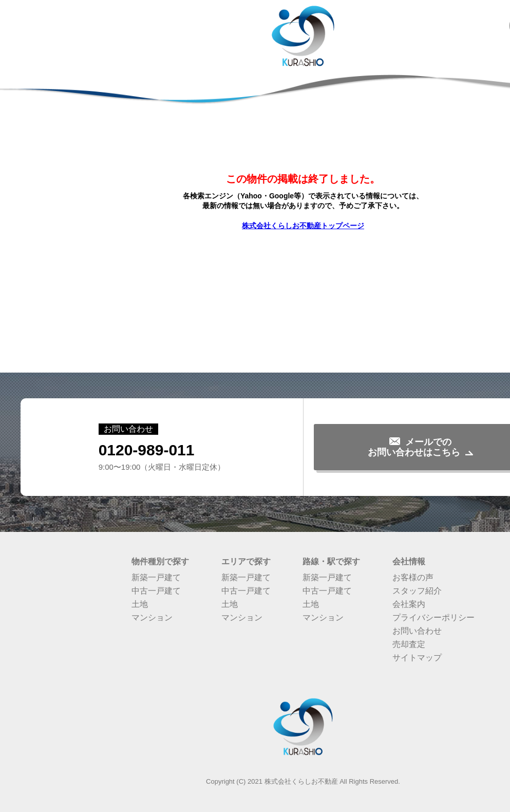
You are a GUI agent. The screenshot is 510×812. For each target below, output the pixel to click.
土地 (140, 604)
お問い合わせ (417, 631)
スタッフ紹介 (417, 591)
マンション (152, 617)
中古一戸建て (156, 591)
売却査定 (409, 644)
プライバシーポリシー (433, 617)
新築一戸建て (156, 577)
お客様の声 (413, 577)
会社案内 (409, 604)
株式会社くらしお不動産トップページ (303, 226)
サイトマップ (417, 658)
